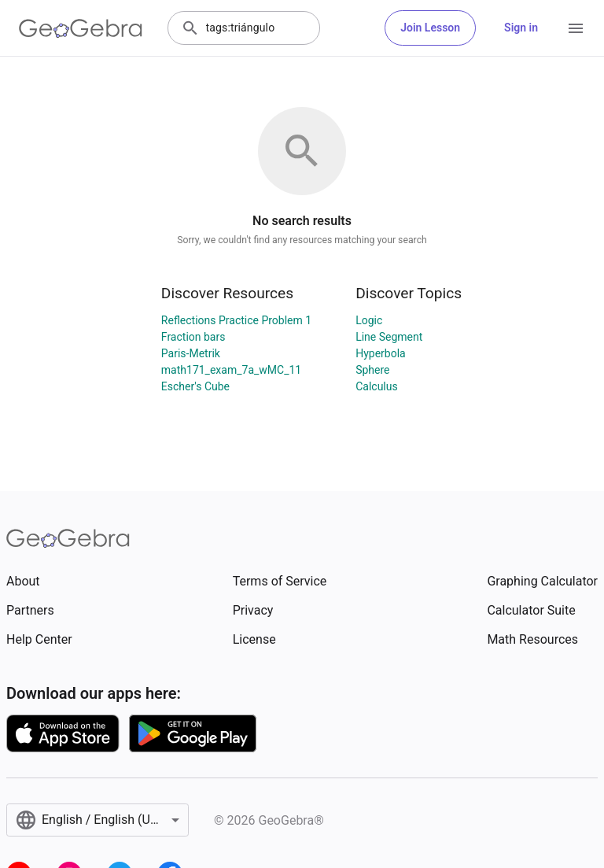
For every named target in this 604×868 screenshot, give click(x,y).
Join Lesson (430, 28)
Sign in (521, 28)
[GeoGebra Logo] (81, 28)
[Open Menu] (576, 28)
